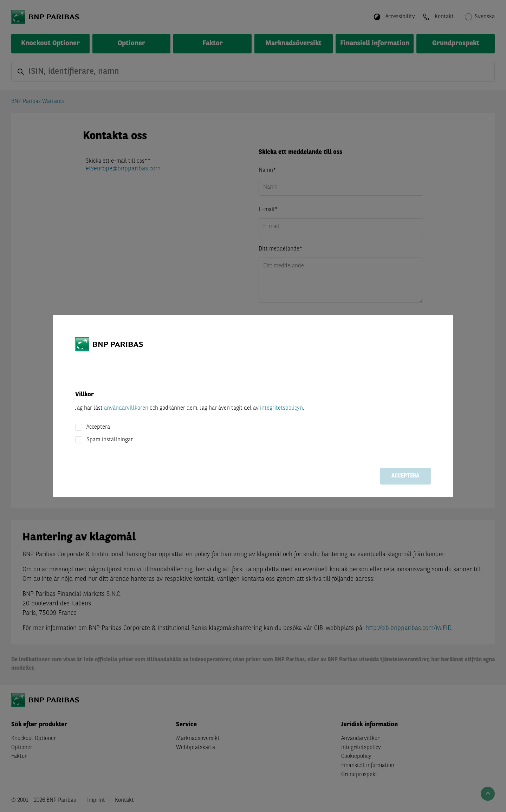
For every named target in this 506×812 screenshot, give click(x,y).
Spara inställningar (110, 440)
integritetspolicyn (281, 408)
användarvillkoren (126, 408)
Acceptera (98, 427)
